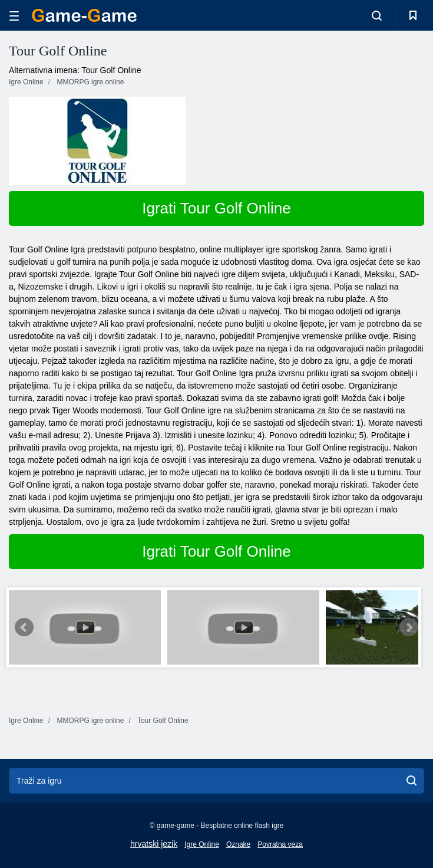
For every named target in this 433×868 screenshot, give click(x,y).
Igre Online (202, 844)
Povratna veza (280, 844)
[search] (411, 781)
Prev (24, 627)
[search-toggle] (377, 15)
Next (409, 627)
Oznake (238, 844)
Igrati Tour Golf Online (216, 208)
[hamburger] (14, 16)
